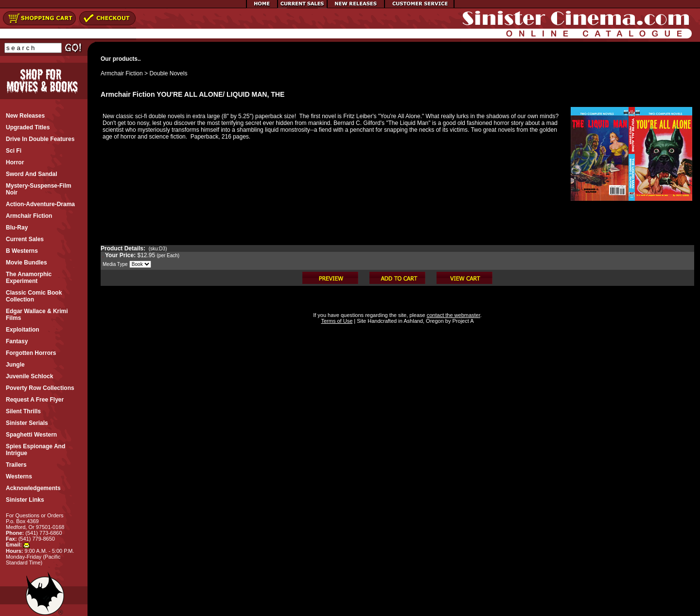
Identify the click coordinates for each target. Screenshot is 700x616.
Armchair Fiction (122, 73)
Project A (462, 321)
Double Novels (168, 73)
